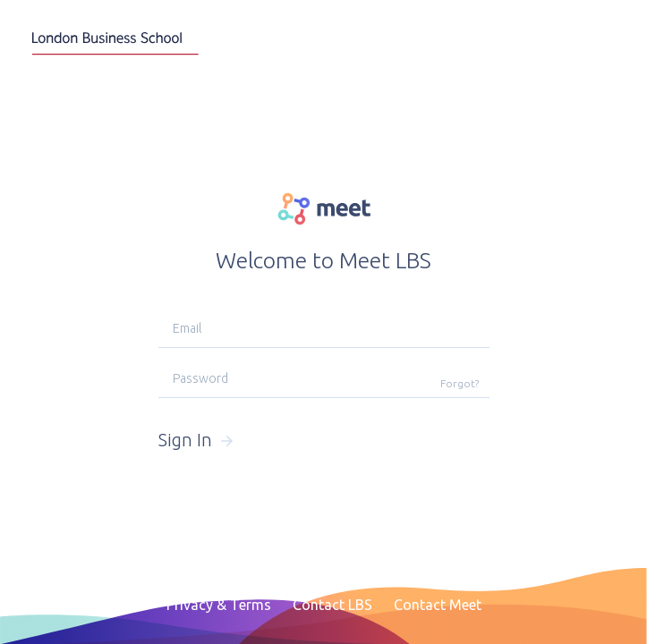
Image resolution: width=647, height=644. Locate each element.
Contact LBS (332, 605)
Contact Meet (438, 605)
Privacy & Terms (219, 605)
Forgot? (460, 383)
